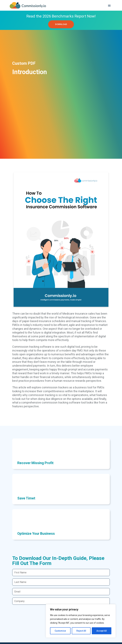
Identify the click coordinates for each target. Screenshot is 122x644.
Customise (60, 631)
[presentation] (36, 614)
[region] (81, 621)
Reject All (81, 631)
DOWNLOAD (61, 25)
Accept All (102, 631)
